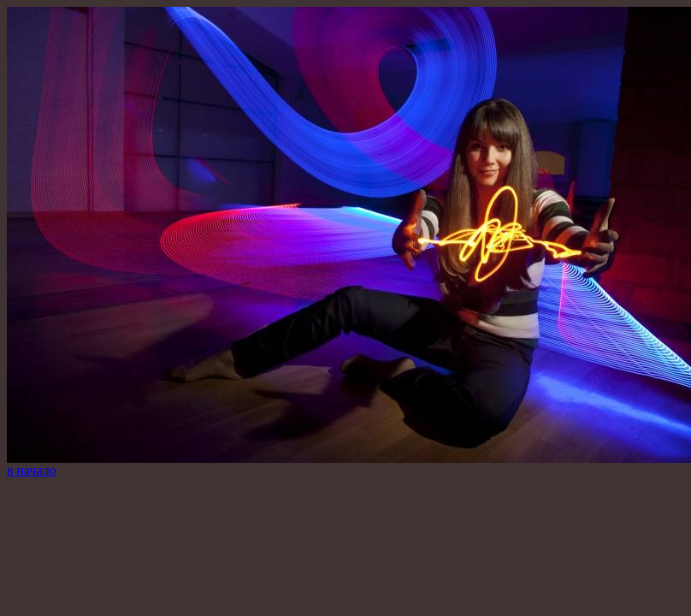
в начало (32, 470)
